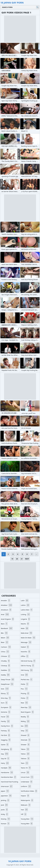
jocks (4, 810)
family (5, 721)
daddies (6, 670)
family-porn (7, 726)
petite (25, 684)
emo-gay (6, 698)
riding (25, 721)
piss (24, 689)
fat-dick (6, 735)
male (25, 628)
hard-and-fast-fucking (10, 782)
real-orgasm (27, 712)
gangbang (7, 749)
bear (5, 642)
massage (26, 642)
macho (25, 624)
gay (5, 754)
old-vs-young (28, 666)
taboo (25, 749)
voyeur (25, 796)
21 (22, 559)
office (25, 656)
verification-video (29, 791)
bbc (4, 633)
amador (6, 600)
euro (4, 703)
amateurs (6, 610)
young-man (27, 819)
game (5, 745)
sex (25, 726)
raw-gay (26, 707)
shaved (25, 735)
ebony (5, 693)
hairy (5, 763)
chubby (5, 661)
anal (5, 614)
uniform (26, 786)
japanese (6, 796)
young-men (27, 824)
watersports (27, 800)
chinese (6, 656)
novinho (26, 652)
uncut (25, 772)
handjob (6, 768)
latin (25, 600)
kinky (5, 814)
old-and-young (28, 661)
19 (12, 559)
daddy (5, 675)
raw (24, 703)
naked (25, 647)
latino (25, 605)
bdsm (5, 638)
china (5, 652)
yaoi (24, 810)
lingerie (26, 619)
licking (26, 614)
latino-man (27, 610)
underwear (27, 782)
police (25, 698)
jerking (5, 800)
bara (4, 624)
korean (5, 824)
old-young (27, 670)
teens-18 (26, 768)
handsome (7, 772)
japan (5, 791)
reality (25, 717)
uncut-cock (27, 777)
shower (25, 745)
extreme (6, 712)
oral (24, 675)
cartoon (6, 647)
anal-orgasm (8, 619)
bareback (7, 628)
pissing (25, 693)
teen (25, 763)
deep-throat (8, 679)
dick (5, 689)
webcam (26, 805)
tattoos (25, 758)
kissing (6, 819)
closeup (6, 666)
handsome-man (9, 777)
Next (27, 559)
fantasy (5, 731)
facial (5, 717)
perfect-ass (27, 679)
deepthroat (7, 684)
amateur (7, 605)
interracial (7, 786)
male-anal (27, 633)
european (6, 707)
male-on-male (28, 638)
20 (17, 559)
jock (4, 805)
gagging (6, 740)
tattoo (25, 754)
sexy (25, 731)
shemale (26, 740)
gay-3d (5, 758)
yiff (24, 814)
